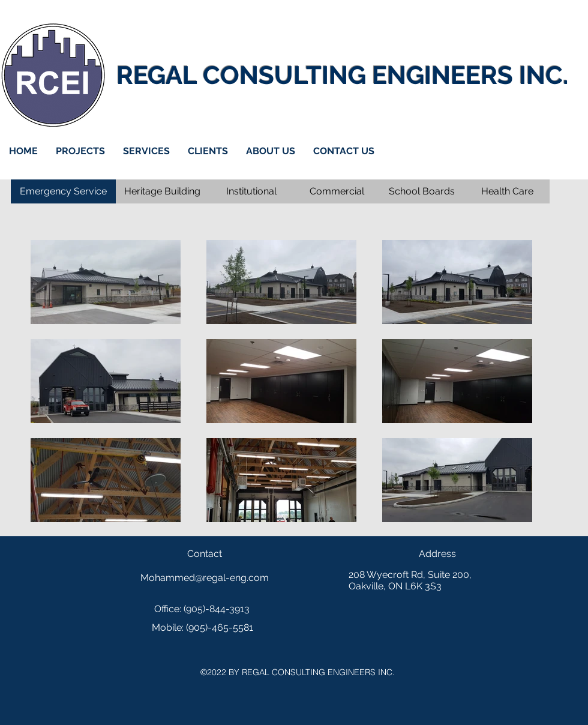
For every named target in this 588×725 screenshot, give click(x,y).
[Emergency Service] (63, 191)
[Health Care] (507, 191)
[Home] (53, 75)
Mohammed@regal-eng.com (205, 578)
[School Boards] (422, 191)
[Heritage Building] (162, 191)
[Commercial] (337, 191)
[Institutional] (251, 191)
